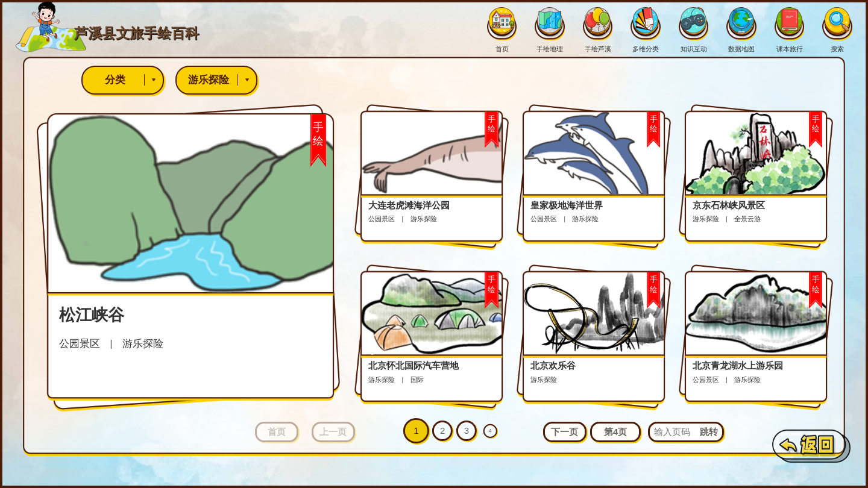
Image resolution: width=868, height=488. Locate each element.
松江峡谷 (92, 315)
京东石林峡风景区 (729, 205)
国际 (417, 380)
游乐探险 (222, 80)
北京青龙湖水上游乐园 (738, 365)
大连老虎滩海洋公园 (409, 205)
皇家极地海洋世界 (567, 205)
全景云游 (747, 219)
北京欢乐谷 (553, 365)
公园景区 (80, 343)
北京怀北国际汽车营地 (414, 365)
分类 (134, 80)
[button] (565, 432)
